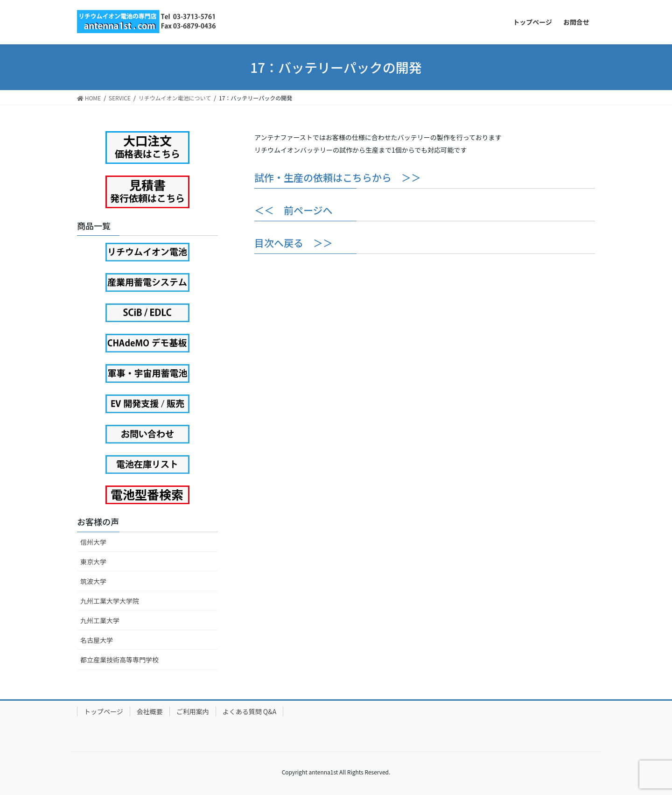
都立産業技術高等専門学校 (119, 660)
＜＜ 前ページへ (294, 210)
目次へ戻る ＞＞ (294, 243)
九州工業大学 (100, 620)
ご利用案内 (193, 711)
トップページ (104, 711)
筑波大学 (93, 581)
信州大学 (93, 542)
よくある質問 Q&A (250, 711)
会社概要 (150, 711)
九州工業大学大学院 (110, 601)
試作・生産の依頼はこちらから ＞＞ (338, 177)
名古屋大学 (97, 640)
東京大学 (93, 562)
